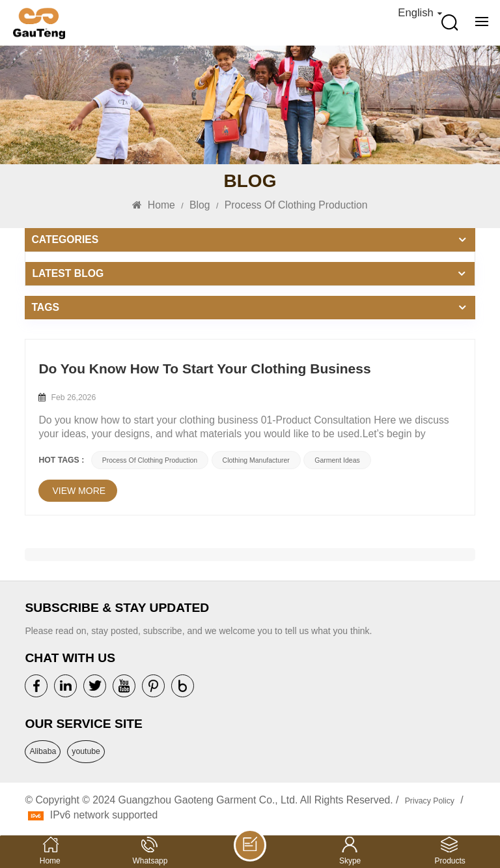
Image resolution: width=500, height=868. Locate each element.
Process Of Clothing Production (150, 460)
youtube (86, 751)
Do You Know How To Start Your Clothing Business (204, 369)
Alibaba (43, 751)
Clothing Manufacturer (256, 460)
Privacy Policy (430, 801)
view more (79, 491)
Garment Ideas (337, 460)
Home (153, 205)
